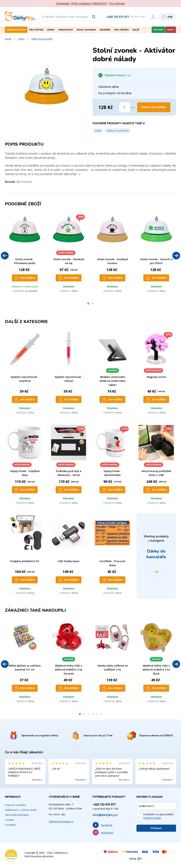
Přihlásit (156, 828)
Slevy (171, 30)
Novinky (158, 30)
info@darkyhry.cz (105, 815)
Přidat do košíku (154, 107)
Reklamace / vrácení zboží (21, 810)
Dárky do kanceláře (42, 39)
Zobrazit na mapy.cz (61, 821)
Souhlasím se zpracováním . (158, 816)
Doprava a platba (15, 805)
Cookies (10, 820)
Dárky (21, 39)
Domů (8, 39)
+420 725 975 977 (118, 17)
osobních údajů (152, 818)
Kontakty (10, 825)
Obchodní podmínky (17, 815)
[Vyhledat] (95, 17)
